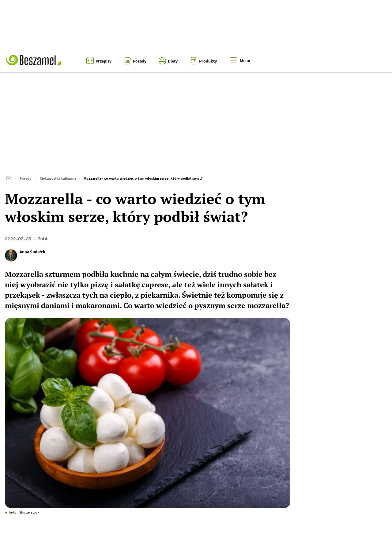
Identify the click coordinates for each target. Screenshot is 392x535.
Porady (25, 178)
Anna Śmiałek (32, 252)
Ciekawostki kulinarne (58, 178)
